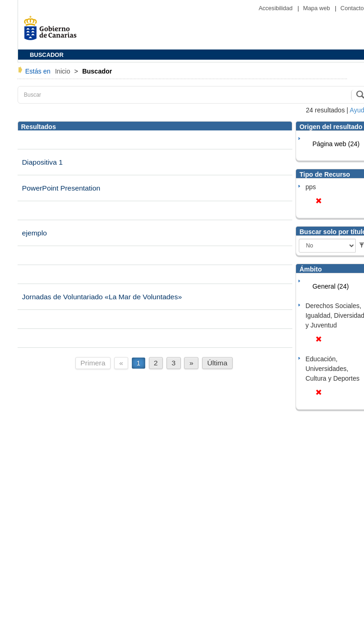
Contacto (352, 8)
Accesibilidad (276, 8)
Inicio (64, 71)
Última (217, 363)
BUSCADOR (47, 55)
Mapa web (317, 8)
